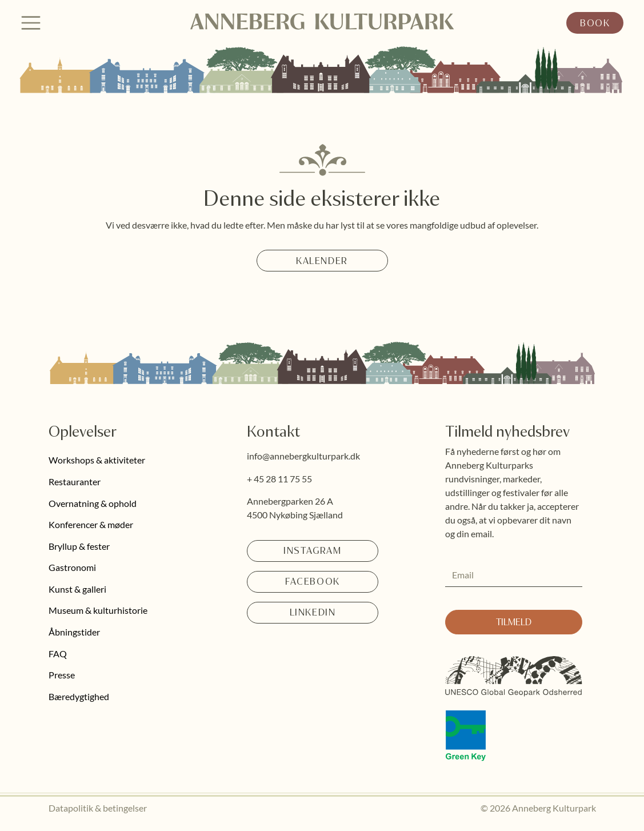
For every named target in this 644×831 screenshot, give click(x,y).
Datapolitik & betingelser (98, 808)
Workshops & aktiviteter (97, 460)
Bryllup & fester (79, 546)
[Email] (510, 575)
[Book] (595, 23)
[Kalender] (322, 261)
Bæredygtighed (79, 696)
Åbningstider (74, 632)
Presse (62, 675)
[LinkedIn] (313, 613)
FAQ (58, 654)
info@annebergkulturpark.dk (303, 456)
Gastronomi (72, 567)
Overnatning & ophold (93, 503)
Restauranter (75, 482)
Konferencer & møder (91, 524)
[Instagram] (313, 551)
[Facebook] (313, 582)
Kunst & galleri (77, 589)
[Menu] (31, 23)
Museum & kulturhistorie (98, 610)
